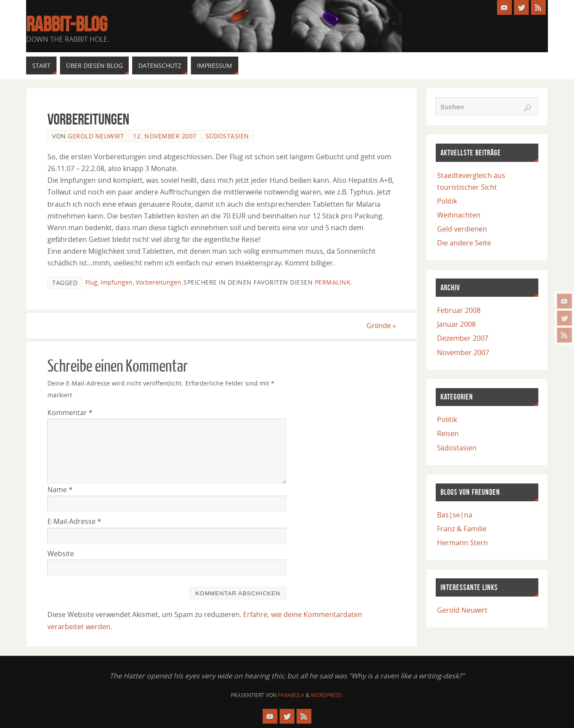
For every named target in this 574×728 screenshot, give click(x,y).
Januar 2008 (456, 324)
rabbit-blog (67, 24)
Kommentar (70, 413)
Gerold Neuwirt (96, 136)
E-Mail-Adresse (74, 521)
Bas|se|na (455, 515)
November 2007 (463, 352)
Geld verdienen (462, 229)
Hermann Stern (462, 543)
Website (61, 554)
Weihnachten (459, 215)
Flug (91, 282)
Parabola (291, 695)
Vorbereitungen (159, 282)
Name (60, 490)
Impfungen (117, 282)
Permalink (333, 282)
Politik (447, 201)
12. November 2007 (165, 136)
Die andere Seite (464, 243)
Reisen (448, 433)
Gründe (381, 325)
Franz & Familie (462, 529)
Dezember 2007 (463, 338)
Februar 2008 (459, 310)
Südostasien (227, 136)
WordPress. (327, 695)
